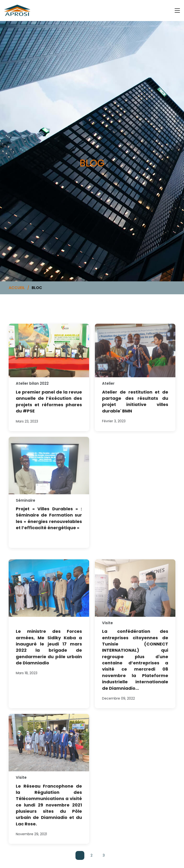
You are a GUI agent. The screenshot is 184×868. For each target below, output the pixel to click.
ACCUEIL (17, 288)
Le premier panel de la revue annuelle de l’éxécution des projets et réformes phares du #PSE (49, 406)
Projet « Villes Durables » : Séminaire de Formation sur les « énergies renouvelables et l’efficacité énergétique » (49, 523)
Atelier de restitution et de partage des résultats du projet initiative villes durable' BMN (135, 406)
